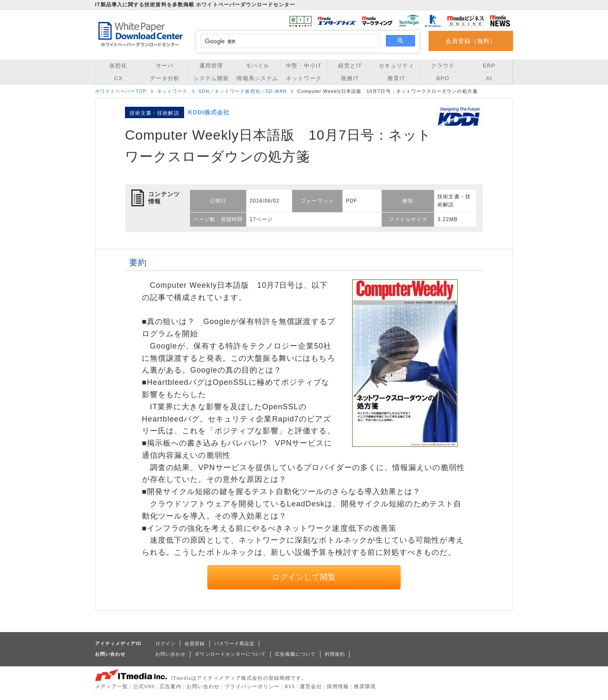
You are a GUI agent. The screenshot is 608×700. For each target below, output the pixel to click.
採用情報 (338, 686)
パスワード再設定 (235, 643)
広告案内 (171, 686)
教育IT (396, 78)
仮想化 (118, 66)
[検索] (289, 41)
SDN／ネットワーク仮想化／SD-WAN (243, 91)
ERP (489, 66)
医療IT (350, 78)
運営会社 (311, 686)
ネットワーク (304, 78)
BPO (443, 78)
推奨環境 (365, 686)
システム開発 (211, 78)
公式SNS (144, 686)
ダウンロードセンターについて (230, 654)
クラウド (443, 66)
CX (118, 78)
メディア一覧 (111, 686)
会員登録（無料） (471, 41)
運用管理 (211, 66)
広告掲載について (295, 654)
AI (489, 78)
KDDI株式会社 (209, 112)
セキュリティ (396, 66)
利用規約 (335, 654)
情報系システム (257, 78)
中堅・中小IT (304, 66)
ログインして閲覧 (304, 577)
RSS (290, 686)
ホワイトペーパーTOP (121, 91)
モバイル (258, 66)
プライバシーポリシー (252, 686)
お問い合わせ (171, 654)
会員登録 (195, 643)
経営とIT (350, 66)
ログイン (166, 643)
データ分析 (165, 78)
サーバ (165, 66)
